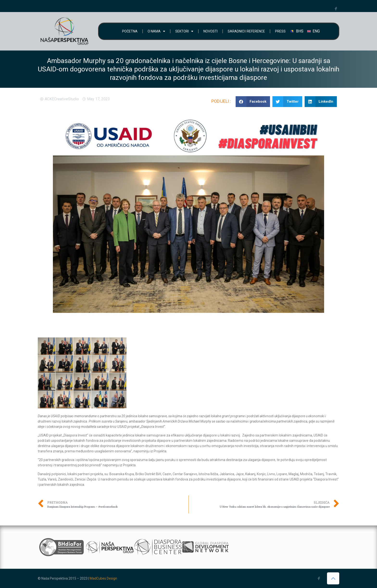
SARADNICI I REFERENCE (246, 31)
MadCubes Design (103, 578)
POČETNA (130, 31)
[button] (253, 102)
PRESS (280, 31)
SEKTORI (184, 31)
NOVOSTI (210, 31)
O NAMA (156, 31)
